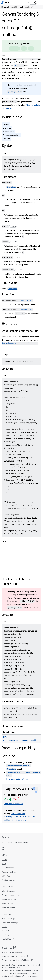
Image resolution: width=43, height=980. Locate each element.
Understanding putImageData (20, 331)
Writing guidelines (9, 899)
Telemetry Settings (9, 956)
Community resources (11, 895)
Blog (4, 864)
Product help (7, 880)
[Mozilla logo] (9, 947)
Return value (10, 283)
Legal (23, 956)
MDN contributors (18, 814)
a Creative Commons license (26, 976)
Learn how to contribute (13, 804)
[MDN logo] (6, 838)
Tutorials (5, 931)
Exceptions (8, 295)
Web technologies (9, 919)
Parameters (9, 177)
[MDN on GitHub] (3, 849)
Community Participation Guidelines (16, 960)
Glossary (5, 935)
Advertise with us (9, 872)
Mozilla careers (8, 868)
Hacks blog (7, 939)
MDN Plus (6, 876)
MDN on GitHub (8, 907)
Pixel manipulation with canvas (19, 779)
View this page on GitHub (14, 817)
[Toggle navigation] (40, 3)
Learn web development (12, 923)
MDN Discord (8, 903)
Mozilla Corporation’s (14, 965)
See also (7, 139)
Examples (7, 128)
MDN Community (9, 891)
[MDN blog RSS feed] (19, 849)
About (4, 860)
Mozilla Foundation (13, 968)
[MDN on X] (11, 849)
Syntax (6, 124)
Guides (5, 927)
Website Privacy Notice (11, 953)
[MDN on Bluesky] (7, 849)
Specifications (9, 131)
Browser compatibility (12, 135)
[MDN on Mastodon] (15, 849)
